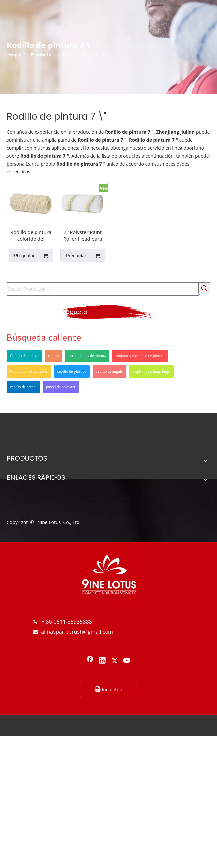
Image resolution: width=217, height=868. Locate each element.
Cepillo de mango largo (151, 371)
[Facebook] (90, 661)
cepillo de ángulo (110, 371)
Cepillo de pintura (24, 356)
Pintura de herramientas (29, 371)
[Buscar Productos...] (103, 289)
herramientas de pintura (87, 356)
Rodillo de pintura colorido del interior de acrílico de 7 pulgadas (31, 235)
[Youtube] (127, 661)
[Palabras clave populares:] (204, 288)
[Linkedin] (102, 661)
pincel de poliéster (61, 387)
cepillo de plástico (72, 371)
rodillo (53, 356)
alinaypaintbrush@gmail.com (73, 632)
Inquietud (109, 689)
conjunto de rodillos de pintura (140, 356)
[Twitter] (115, 661)
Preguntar (22, 255)
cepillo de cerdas (23, 387)
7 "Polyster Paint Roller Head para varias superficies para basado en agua (83, 235)
